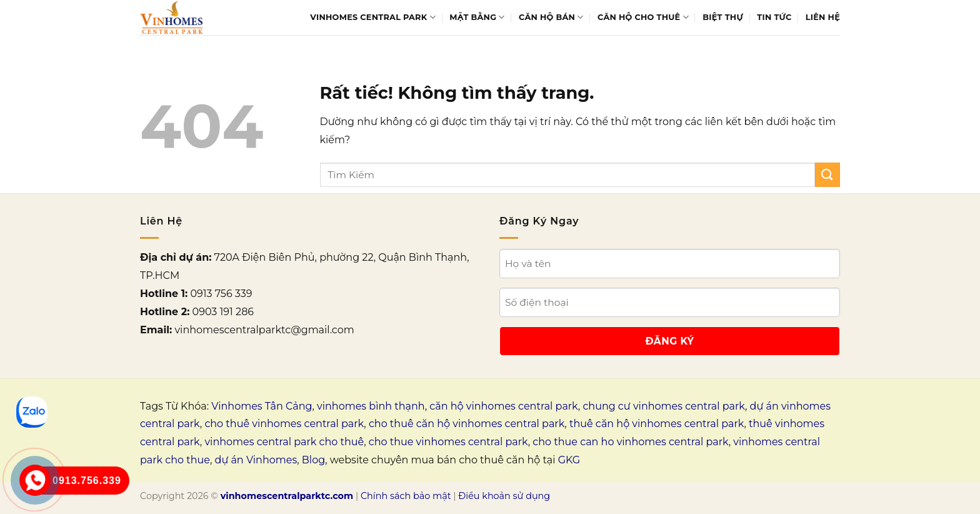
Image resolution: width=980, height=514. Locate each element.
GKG (569, 460)
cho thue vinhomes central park (448, 442)
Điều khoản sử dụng (504, 496)
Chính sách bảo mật (406, 496)
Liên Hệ (823, 17)
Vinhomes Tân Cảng (262, 406)
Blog (313, 460)
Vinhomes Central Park (373, 17)
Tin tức (774, 17)
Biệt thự (723, 17)
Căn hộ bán (551, 17)
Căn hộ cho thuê (643, 17)
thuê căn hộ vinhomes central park (657, 424)
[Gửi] (827, 175)
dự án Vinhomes (256, 460)
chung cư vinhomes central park (664, 406)
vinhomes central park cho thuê (284, 442)
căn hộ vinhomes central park (504, 406)
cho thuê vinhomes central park (284, 424)
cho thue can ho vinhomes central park (630, 442)
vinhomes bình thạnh (371, 406)
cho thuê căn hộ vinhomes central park (467, 424)
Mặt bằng (477, 17)
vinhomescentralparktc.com (287, 496)
